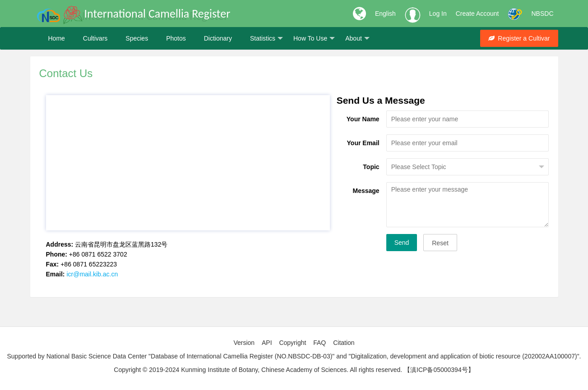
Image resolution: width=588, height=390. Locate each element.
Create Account (477, 14)
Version (244, 343)
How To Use (314, 39)
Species (137, 38)
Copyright (292, 343)
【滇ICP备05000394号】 (439, 370)
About (357, 39)
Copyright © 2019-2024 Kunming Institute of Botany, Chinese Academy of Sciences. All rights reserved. (258, 370)
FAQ (319, 343)
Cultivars (95, 38)
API (267, 343)
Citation (344, 343)
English (385, 14)
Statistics (266, 39)
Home (57, 38)
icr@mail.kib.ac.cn (92, 274)
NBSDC (542, 14)
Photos (176, 38)
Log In (438, 14)
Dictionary (218, 38)
